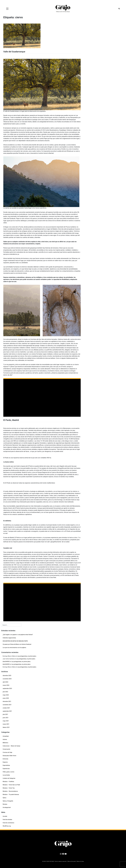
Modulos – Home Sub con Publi (11, 785)
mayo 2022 (6, 695)
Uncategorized (7, 807)
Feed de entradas (7, 820)
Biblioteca (5, 743)
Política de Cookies (80, 861)
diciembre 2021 (7, 701)
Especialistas (6, 765)
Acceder (5, 816)
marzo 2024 (6, 685)
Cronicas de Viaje (7, 752)
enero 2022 (6, 698)
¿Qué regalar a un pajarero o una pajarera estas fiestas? (18, 635)
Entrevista (5, 759)
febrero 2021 (6, 727)
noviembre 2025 (7, 679)
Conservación (6, 749)
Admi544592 (6, 662)
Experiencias (6, 769)
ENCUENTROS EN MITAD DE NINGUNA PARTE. (15, 641)
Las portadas (6, 775)
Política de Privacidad (72, 861)
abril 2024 (5, 682)
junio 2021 (6, 718)
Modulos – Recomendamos (10, 791)
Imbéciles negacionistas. (9, 638)
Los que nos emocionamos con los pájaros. (15, 648)
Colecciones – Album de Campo (11, 746)
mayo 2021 (6, 721)
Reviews (5, 804)
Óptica (4, 798)
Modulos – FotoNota (8, 782)
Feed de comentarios (8, 823)
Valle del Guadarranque (14, 52)
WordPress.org (7, 826)
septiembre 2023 (7, 688)
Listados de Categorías (9, 778)
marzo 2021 (6, 724)
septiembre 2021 (7, 711)
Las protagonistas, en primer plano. (27, 656)
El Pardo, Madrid (11, 420)
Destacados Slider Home (9, 756)
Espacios (5, 762)
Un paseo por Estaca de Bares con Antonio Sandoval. (17, 644)
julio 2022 (5, 692)
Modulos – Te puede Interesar (11, 794)
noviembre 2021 (7, 705)
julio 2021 (5, 714)
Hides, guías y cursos (8, 772)
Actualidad (6, 736)
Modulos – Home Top (9, 788)
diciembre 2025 (7, 676)
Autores (5, 739)
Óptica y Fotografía (8, 801)
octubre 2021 (6, 708)
